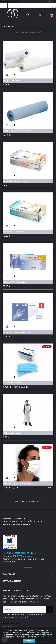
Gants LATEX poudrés (14, 232)
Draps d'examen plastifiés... (17, 131)
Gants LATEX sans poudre (16, 181)
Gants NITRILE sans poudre (17, 332)
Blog (54, 7)
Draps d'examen (12, 80)
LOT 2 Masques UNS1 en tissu (18, 483)
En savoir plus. (43, 637)
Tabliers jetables (12, 433)
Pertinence (28, 26)
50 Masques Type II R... (15, 383)
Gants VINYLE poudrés (14, 282)
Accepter (29, 641)
